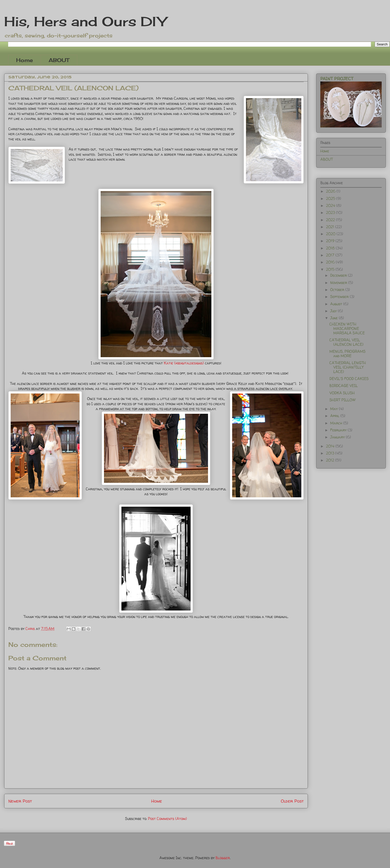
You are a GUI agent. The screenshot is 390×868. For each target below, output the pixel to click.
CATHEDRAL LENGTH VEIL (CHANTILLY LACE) (348, 367)
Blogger (223, 858)
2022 (331, 220)
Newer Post (20, 801)
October (338, 290)
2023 (331, 212)
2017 (331, 255)
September (340, 297)
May (334, 409)
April (335, 416)
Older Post (292, 801)
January (338, 437)
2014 (331, 446)
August (337, 304)
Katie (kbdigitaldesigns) (184, 363)
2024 (331, 205)
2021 (331, 227)
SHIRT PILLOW (343, 400)
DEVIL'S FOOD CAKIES (349, 379)
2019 (331, 241)
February (339, 430)
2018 (331, 248)
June (334, 318)
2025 (331, 198)
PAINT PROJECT (337, 79)
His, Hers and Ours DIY (85, 21)
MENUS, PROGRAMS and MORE (347, 354)
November (339, 283)
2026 (331, 191)
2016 (331, 262)
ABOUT (59, 60)
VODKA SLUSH (342, 393)
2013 (331, 453)
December (339, 275)
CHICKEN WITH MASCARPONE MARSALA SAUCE (347, 328)
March (337, 423)
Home (24, 60)
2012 (331, 460)
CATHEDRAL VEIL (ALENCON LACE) (346, 342)
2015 (331, 269)
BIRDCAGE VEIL (344, 386)
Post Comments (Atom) (167, 819)
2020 (331, 234)
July (334, 311)
